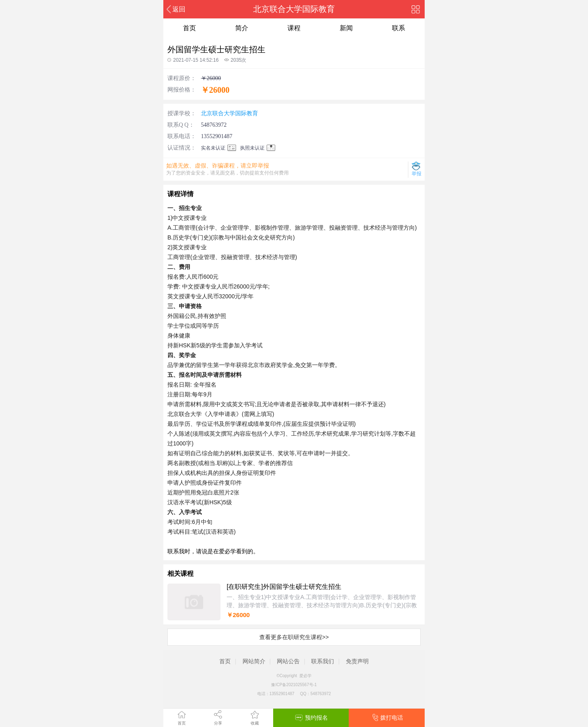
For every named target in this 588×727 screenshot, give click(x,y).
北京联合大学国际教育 (229, 113)
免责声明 (357, 661)
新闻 (346, 28)
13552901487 (217, 136)
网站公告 (288, 661)
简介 (242, 28)
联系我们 (323, 661)
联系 (399, 28)
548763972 (214, 125)
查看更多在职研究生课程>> (294, 637)
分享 (218, 723)
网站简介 (254, 661)
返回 (179, 9)
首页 (182, 723)
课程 (294, 28)
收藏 (255, 723)
